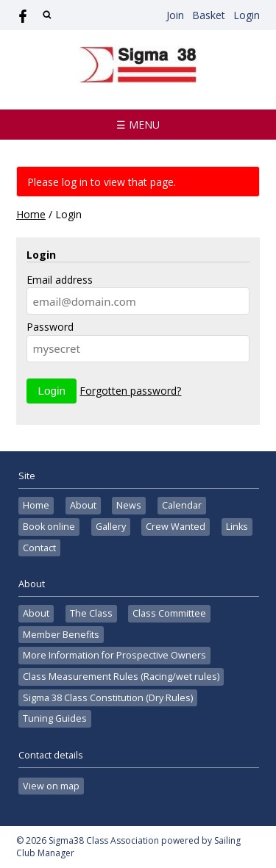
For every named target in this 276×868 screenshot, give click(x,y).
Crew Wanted (176, 527)
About (83, 505)
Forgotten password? (130, 391)
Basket (209, 15)
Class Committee (169, 613)
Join (175, 15)
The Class (91, 613)
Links (237, 527)
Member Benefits (61, 635)
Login (247, 15)
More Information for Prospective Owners (114, 655)
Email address (60, 280)
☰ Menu (138, 125)
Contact (39, 548)
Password (50, 327)
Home (31, 214)
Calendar (182, 505)
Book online (49, 527)
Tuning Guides (55, 718)
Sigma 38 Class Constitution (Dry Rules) (108, 698)
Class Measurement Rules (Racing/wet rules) (121, 677)
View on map (51, 786)
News (129, 505)
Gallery (111, 527)
